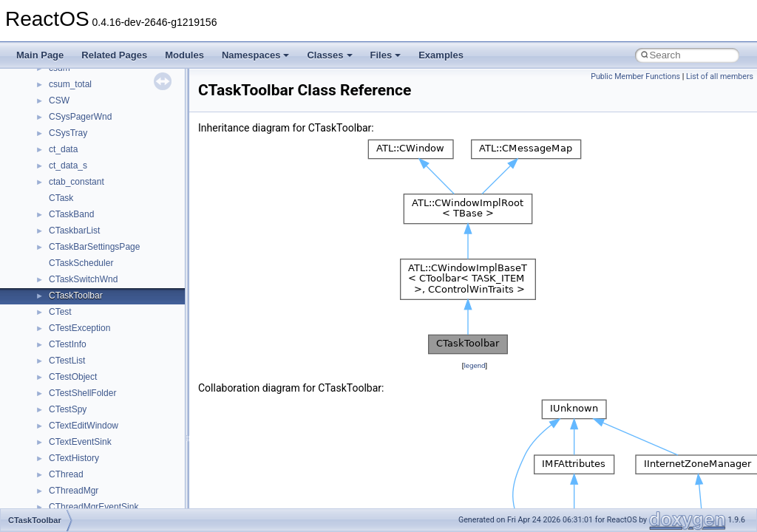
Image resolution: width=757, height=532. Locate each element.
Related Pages (114, 55)
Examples (441, 55)
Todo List (43, 109)
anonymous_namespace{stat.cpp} (116, 482)
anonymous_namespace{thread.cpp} (121, 499)
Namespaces (256, 55)
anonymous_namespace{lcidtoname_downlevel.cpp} (152, 401)
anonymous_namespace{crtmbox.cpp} (124, 320)
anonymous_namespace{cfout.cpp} (118, 304)
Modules (184, 55)
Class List (56, 190)
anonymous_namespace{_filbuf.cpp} (120, 271)
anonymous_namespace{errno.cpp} (119, 336)
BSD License (51, 76)
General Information (64, 92)
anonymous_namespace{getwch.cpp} (122, 385)
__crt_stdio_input (82, 206)
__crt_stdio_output (85, 222)
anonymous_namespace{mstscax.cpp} (125, 417)
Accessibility (73, 255)
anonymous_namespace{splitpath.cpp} (125, 466)
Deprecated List (56, 125)
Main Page (40, 55)
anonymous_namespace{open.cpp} (118, 434)
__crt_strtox (72, 239)
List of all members (720, 76)
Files (386, 55)
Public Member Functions (635, 76)
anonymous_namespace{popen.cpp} (121, 450)
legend (474, 365)
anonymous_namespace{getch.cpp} (119, 369)
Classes (329, 55)
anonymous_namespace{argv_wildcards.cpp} (138, 287)
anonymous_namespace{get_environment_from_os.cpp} (160, 352)
